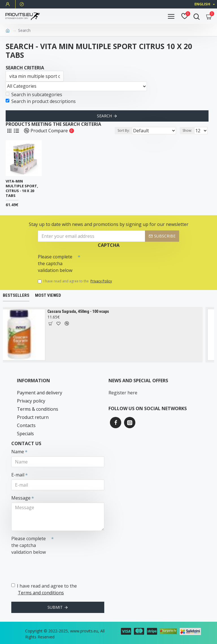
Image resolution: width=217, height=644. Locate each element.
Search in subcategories (34, 94)
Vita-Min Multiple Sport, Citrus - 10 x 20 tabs (22, 188)
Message (21, 498)
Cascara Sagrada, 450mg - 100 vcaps (84, 311)
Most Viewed (48, 295)
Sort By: (124, 130)
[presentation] (120, 261)
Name (18, 452)
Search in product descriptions (41, 101)
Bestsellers (16, 295)
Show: (187, 130)
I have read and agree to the (75, 281)
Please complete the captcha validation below (55, 263)
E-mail (18, 475)
